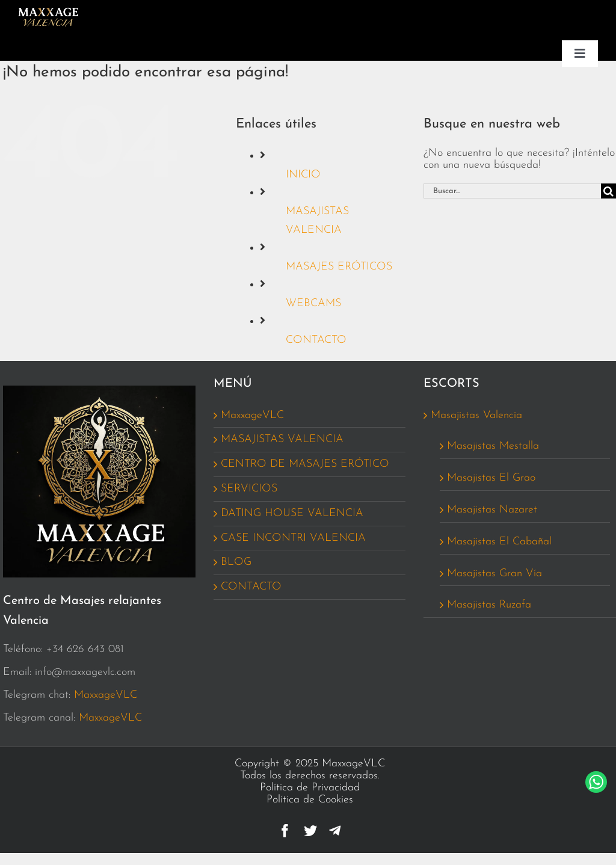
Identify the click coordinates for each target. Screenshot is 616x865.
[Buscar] (608, 191)
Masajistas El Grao (491, 478)
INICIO (303, 175)
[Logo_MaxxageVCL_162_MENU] (48, 12)
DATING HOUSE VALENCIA (292, 513)
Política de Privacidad (310, 788)
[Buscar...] (512, 191)
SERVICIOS (249, 489)
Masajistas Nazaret (492, 510)
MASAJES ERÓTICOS (339, 267)
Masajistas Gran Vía (494, 574)
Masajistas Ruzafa (489, 605)
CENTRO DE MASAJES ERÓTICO (305, 464)
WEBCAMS (313, 303)
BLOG (236, 562)
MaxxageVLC (106, 695)
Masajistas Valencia (476, 415)
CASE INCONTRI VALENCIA (293, 538)
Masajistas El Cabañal (499, 542)
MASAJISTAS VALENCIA (282, 439)
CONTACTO (316, 340)
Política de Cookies (310, 800)
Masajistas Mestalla (493, 446)
